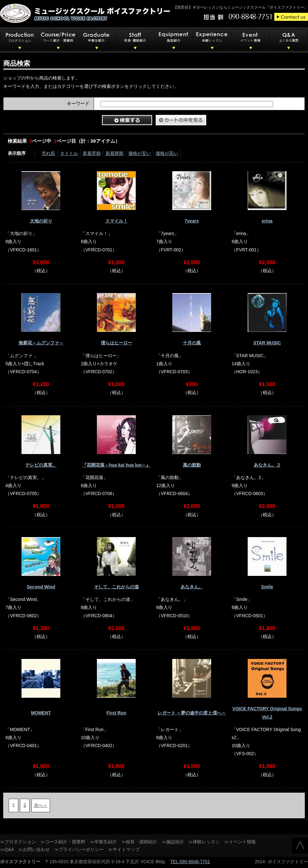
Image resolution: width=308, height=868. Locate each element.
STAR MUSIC (267, 343)
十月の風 (192, 343)
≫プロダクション (18, 842)
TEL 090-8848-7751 (190, 862)
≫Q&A (7, 849)
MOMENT (41, 713)
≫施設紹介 (173, 842)
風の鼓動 (192, 465)
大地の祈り (41, 221)
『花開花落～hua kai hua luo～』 (116, 465)
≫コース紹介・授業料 (63, 842)
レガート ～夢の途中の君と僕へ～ (192, 713)
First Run (116, 713)
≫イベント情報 (240, 842)
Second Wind (41, 587)
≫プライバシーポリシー (79, 849)
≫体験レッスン (204, 842)
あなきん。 (192, 587)
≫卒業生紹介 (103, 842)
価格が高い (167, 153)
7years (192, 221)
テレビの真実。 (41, 465)
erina (267, 221)
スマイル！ (116, 221)
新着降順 (115, 153)
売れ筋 (48, 153)
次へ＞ (41, 805)
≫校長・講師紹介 (139, 842)
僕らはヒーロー (116, 343)
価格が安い (140, 153)
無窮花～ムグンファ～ (41, 343)
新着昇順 (92, 153)
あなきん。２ (267, 465)
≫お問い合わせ (34, 849)
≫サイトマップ (124, 849)
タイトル (69, 153)
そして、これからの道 (116, 587)
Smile (267, 587)
